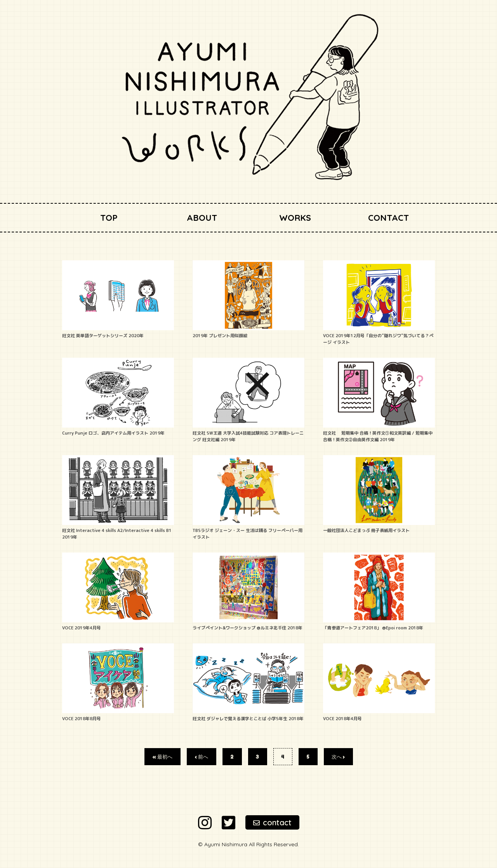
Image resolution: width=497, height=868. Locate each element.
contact (272, 822)
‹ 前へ (201, 757)
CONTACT (388, 218)
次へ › (338, 757)
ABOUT (202, 218)
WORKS (295, 218)
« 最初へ (162, 757)
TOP (109, 218)
